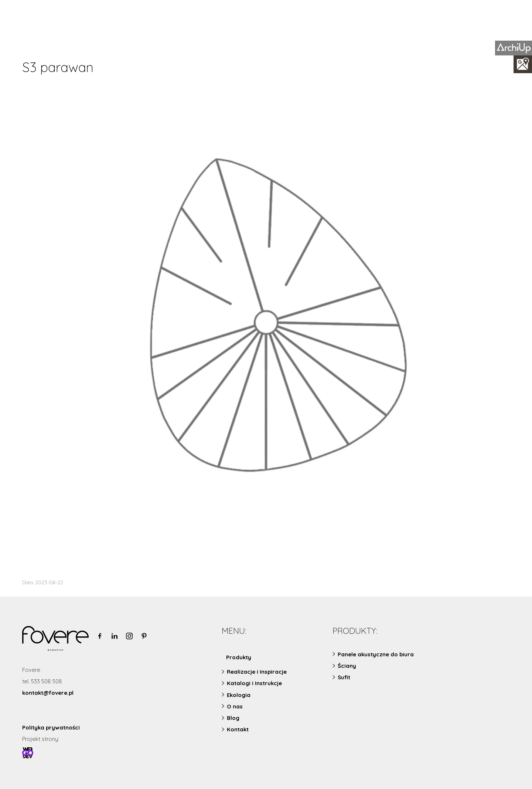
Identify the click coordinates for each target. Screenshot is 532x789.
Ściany (347, 666)
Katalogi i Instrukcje (254, 683)
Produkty (239, 657)
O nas (235, 706)
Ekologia (239, 695)
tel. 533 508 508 (42, 681)
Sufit (344, 677)
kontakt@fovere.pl (48, 693)
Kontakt (238, 729)
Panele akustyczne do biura (376, 654)
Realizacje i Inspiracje (257, 672)
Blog (233, 718)
